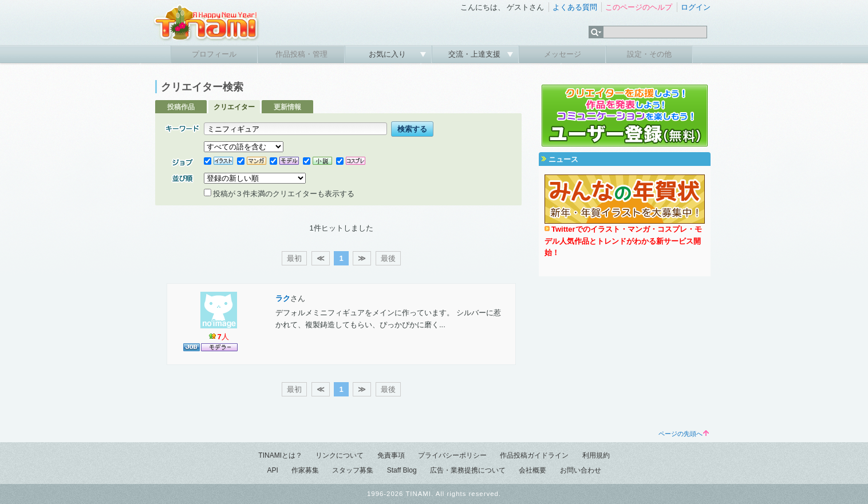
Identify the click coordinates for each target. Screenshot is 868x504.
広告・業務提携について (468, 470)
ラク (283, 298)
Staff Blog (402, 470)
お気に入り (388, 54)
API (272, 470)
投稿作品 (181, 107)
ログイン (696, 7)
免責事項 (391, 455)
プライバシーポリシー (452, 455)
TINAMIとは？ (280, 455)
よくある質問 (575, 7)
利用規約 (596, 455)
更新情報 (287, 107)
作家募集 (305, 470)
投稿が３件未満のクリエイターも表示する (279, 194)
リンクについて (340, 455)
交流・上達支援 (476, 54)
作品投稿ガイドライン (534, 455)
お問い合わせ (581, 470)
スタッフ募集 (353, 470)
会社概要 (532, 470)
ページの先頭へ (684, 434)
